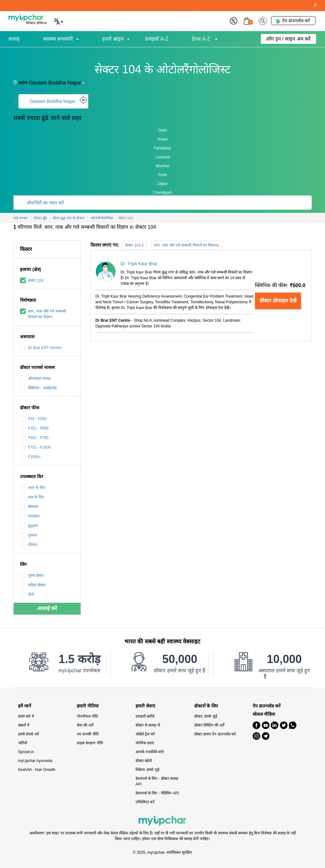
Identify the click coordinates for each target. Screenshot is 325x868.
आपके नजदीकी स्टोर (150, 752)
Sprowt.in (26, 752)
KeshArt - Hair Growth (37, 770)
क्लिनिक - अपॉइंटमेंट (38, 388)
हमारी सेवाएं (145, 706)
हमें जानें (25, 706)
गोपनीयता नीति (87, 716)
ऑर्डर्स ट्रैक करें (145, 734)
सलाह (14, 39)
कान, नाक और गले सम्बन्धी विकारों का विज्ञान (43, 314)
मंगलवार (30, 516)
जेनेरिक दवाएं (145, 743)
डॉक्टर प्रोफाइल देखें (278, 301)
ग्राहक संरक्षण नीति (90, 743)
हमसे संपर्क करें (29, 734)
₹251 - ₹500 (34, 428)
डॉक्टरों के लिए (206, 706)
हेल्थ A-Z (202, 39)
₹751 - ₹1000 (35, 447)
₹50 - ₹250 (33, 419)
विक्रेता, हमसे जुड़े (147, 770)
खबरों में (24, 725)
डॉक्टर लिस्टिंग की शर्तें (209, 725)
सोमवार (29, 507)
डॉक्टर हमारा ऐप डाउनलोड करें (215, 734)
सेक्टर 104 (32, 280)
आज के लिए (33, 488)
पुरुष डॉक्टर (32, 575)
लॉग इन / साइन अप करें (289, 39)
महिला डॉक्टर (33, 585)
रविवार (29, 545)
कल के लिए (32, 497)
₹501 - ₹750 (34, 438)
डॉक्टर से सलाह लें (148, 725)
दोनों (27, 595)
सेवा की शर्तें (85, 725)
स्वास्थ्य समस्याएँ (58, 39)
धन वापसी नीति (88, 734)
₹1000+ (30, 457)
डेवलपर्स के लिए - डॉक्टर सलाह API (157, 781)
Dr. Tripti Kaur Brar (139, 264)
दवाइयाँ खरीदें (145, 716)
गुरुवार (29, 535)
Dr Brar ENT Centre (41, 348)
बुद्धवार (29, 526)
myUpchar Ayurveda (35, 761)
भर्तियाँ (23, 743)
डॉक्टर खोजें (144, 761)
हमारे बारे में (26, 716)
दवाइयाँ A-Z (157, 39)
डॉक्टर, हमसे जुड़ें (206, 716)
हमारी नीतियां (88, 706)
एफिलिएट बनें (145, 802)
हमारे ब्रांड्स (113, 39)
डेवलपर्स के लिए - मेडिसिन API (157, 793)
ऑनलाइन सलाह (35, 378)
